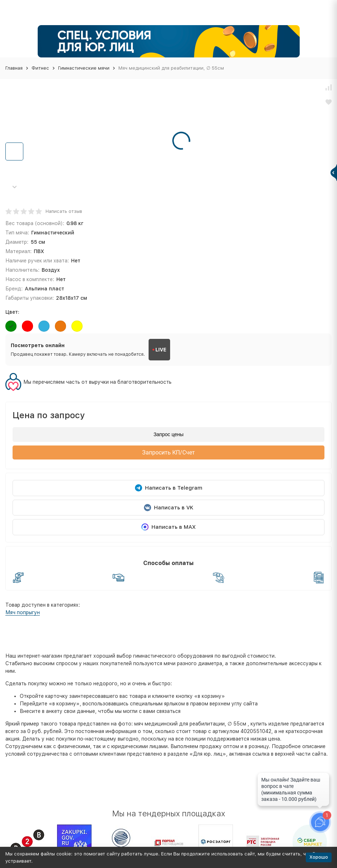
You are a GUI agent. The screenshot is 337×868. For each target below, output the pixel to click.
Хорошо (319, 857)
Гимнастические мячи (84, 68)
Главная (14, 68)
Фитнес (40, 68)
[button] (14, 187)
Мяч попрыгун (23, 612)
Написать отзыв (64, 211)
